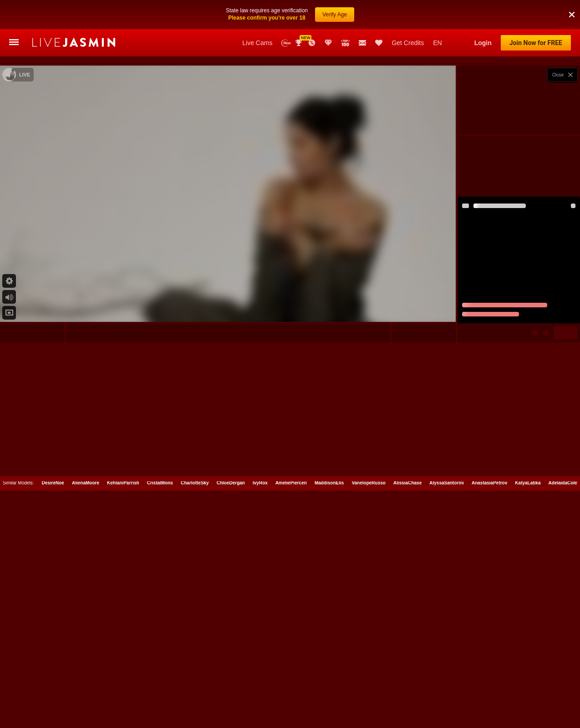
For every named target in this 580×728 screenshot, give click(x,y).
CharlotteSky (195, 695)
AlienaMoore (86, 695)
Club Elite (328, 43)
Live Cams (257, 43)
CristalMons (160, 695)
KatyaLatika (528, 695)
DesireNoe (53, 695)
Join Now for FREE (536, 43)
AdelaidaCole (563, 695)
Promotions (312, 43)
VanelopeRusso (368, 695)
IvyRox (260, 695)
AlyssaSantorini (447, 695)
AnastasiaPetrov (489, 695)
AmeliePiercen (291, 695)
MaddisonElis (329, 695)
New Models (286, 43)
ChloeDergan (231, 695)
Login (483, 43)
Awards (300, 43)
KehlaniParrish (123, 695)
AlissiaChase (407, 695)
